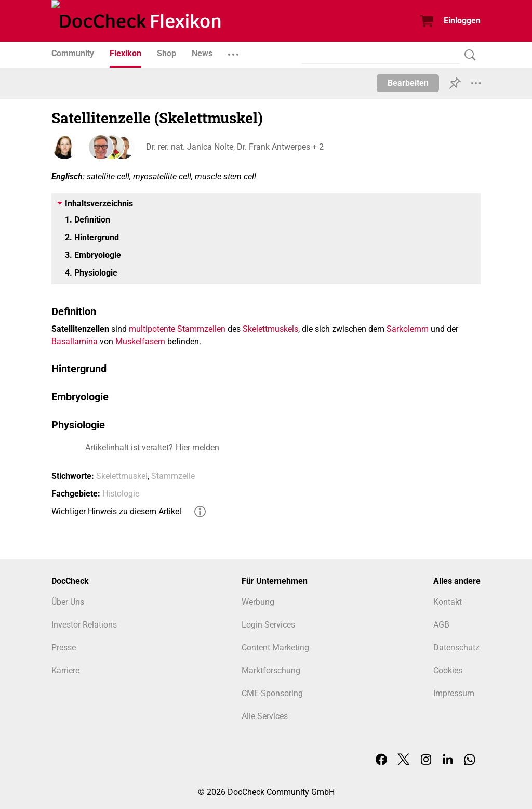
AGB (441, 625)
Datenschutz (456, 648)
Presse (64, 648)
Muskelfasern (140, 341)
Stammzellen (201, 329)
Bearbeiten (408, 83)
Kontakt (448, 602)
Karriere (65, 670)
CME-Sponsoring (272, 693)
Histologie (121, 494)
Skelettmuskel (122, 476)
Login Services (268, 625)
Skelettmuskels (270, 329)
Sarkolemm (408, 329)
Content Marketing (275, 648)
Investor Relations (84, 625)
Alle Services (265, 716)
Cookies (448, 670)
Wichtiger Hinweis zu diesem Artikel (116, 511)
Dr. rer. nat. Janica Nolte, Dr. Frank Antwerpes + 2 (234, 147)
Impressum (454, 693)
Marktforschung (271, 670)
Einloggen (462, 21)
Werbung (258, 602)
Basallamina (75, 341)
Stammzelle (173, 476)
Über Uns (68, 602)
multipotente (152, 329)
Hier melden (197, 447)
